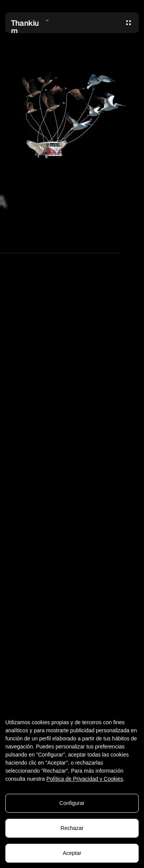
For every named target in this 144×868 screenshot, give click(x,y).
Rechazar (72, 828)
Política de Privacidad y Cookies (85, 779)
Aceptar (72, 853)
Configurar (72, 803)
